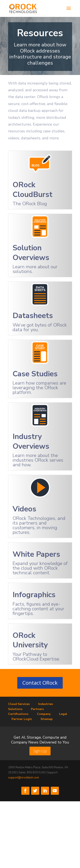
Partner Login (22, 719)
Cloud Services (19, 704)
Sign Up (40, 751)
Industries (46, 704)
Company (44, 714)
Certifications (18, 714)
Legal (63, 714)
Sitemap (47, 719)
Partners (37, 709)
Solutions (15, 709)
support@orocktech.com (24, 778)
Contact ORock (40, 683)
